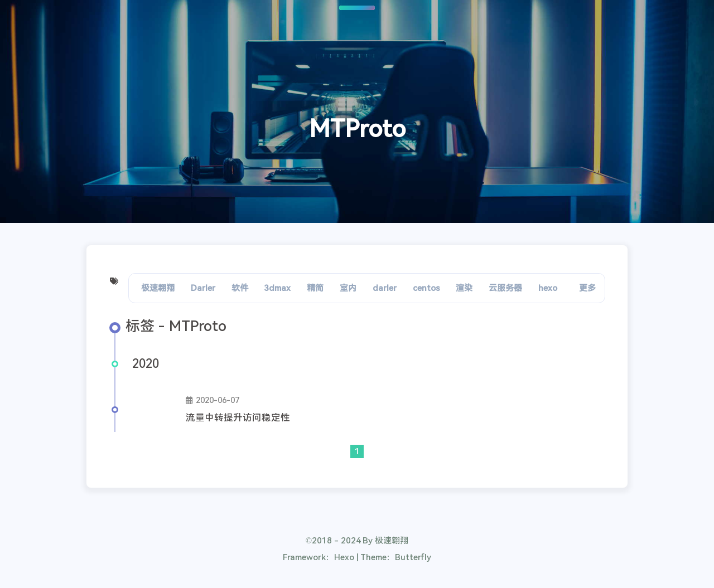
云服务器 (505, 288)
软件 (240, 288)
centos (426, 288)
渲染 (464, 288)
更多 (587, 288)
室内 (348, 288)
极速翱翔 (158, 288)
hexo (548, 288)
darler (385, 288)
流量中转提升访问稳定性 (238, 418)
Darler (203, 288)
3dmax (277, 288)
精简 (315, 288)
